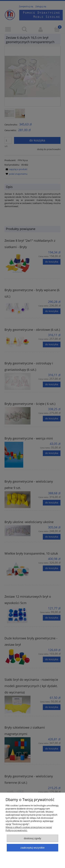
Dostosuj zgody (33, 838)
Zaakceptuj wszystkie (32, 848)
